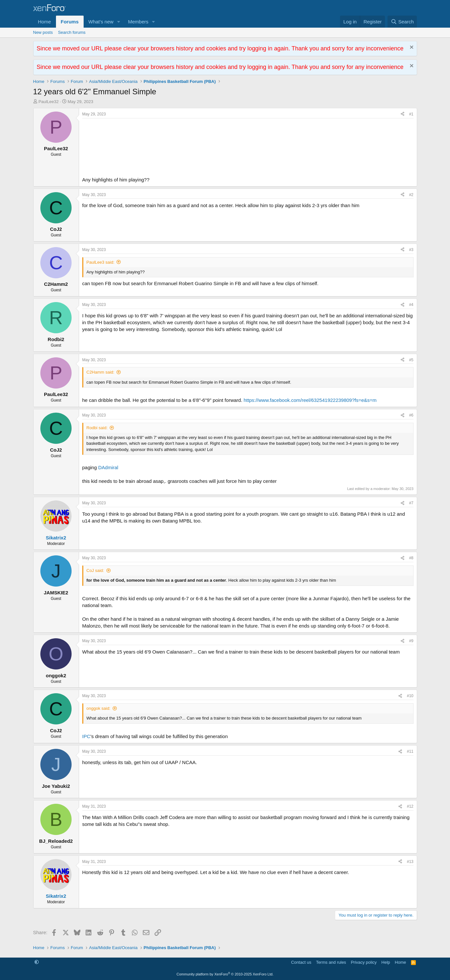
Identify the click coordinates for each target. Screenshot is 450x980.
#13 (410, 862)
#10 (410, 696)
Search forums (72, 32)
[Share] (402, 114)
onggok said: (99, 708)
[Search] (402, 22)
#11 (410, 751)
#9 (411, 641)
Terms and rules (331, 962)
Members (138, 22)
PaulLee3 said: (101, 262)
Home (45, 22)
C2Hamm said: (101, 372)
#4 (411, 305)
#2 (411, 195)
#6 (411, 415)
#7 (411, 503)
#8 (411, 558)
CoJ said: (95, 570)
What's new (101, 22)
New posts (43, 32)
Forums (70, 22)
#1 (411, 114)
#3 (411, 250)
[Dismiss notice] (411, 48)
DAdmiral (108, 467)
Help (386, 962)
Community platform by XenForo (225, 974)
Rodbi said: (97, 428)
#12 (410, 806)
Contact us (301, 962)
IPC (86, 736)
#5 (411, 360)
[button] (118, 22)
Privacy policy (364, 962)
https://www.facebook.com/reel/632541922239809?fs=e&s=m (310, 400)
